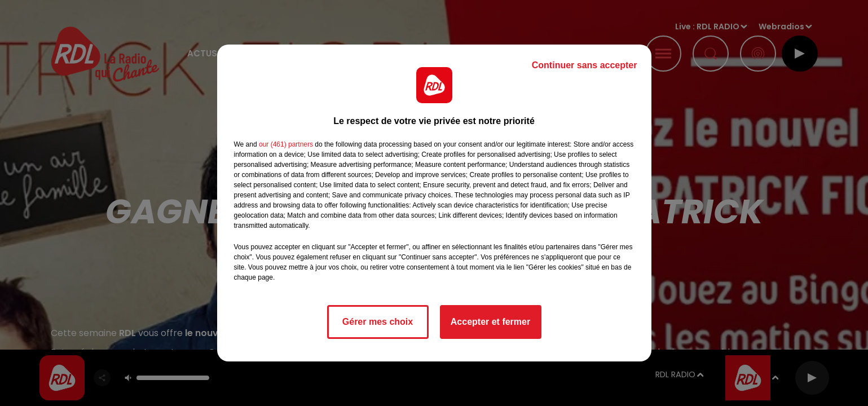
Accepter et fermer (490, 322)
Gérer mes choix (378, 322)
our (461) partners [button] (286, 144)
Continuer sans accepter (585, 65)
